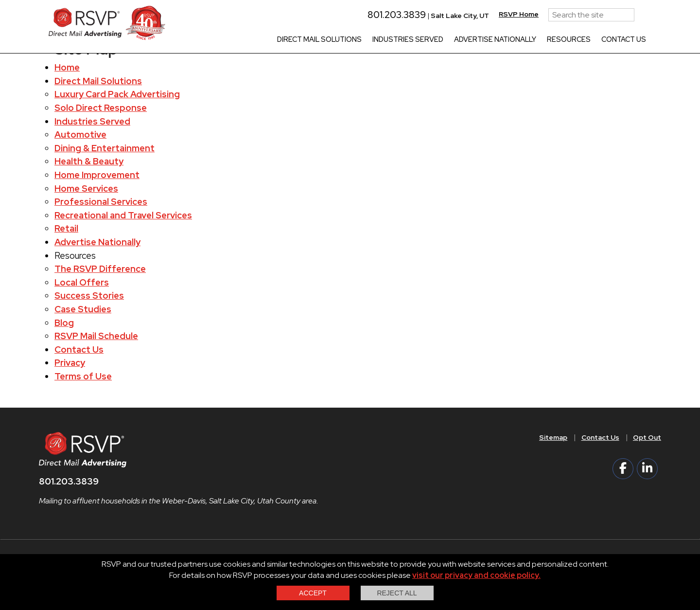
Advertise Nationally (495, 40)
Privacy (70, 363)
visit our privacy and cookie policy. (476, 575)
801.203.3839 (392, 15)
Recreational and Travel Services (123, 215)
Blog (64, 323)
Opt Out (647, 437)
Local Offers (82, 282)
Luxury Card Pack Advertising (117, 94)
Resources (569, 40)
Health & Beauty (89, 161)
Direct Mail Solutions (319, 40)
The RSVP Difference (100, 269)
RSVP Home (519, 14)
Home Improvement (97, 175)
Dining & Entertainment (105, 148)
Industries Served (408, 40)
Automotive (80, 135)
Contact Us (624, 40)
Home (67, 67)
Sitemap (553, 437)
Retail (66, 228)
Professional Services (101, 202)
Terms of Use (83, 376)
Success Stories (89, 296)
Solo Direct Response (101, 108)
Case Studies (83, 309)
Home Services (86, 188)
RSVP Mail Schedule (96, 336)
